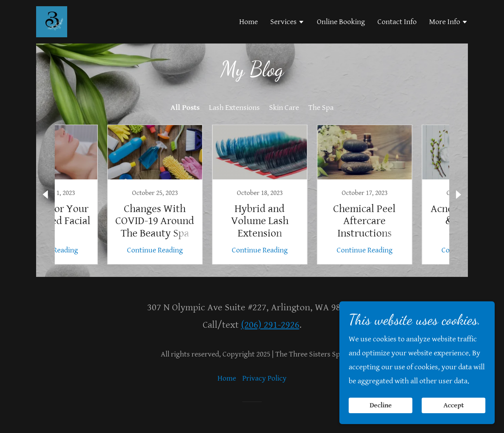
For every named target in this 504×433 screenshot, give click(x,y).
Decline (381, 405)
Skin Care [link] (284, 108)
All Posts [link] (185, 108)
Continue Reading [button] (95, 250)
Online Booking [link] (341, 22)
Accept (454, 405)
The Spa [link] (321, 108)
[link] (52, 22)
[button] (287, 23)
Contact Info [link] (397, 22)
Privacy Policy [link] (264, 378)
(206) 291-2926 (270, 325)
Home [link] (249, 22)
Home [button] (227, 378)
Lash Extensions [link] (234, 108)
